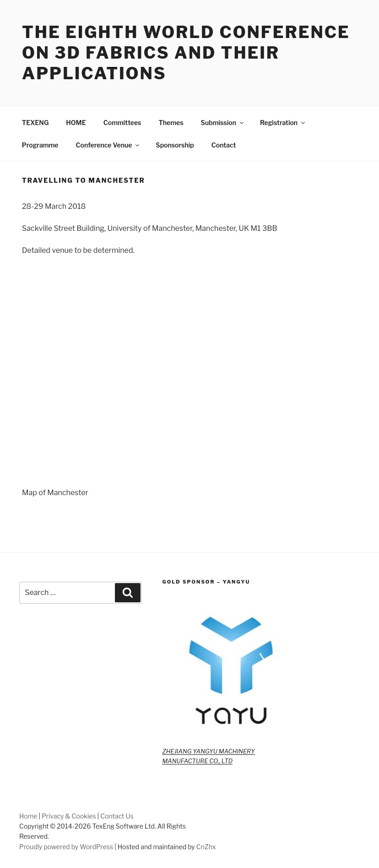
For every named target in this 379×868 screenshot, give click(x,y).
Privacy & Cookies (69, 816)
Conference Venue (108, 145)
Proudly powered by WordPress (66, 847)
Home (28, 816)
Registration (283, 123)
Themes (171, 123)
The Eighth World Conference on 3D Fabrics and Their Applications (186, 53)
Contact (224, 145)
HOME (76, 123)
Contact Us (117, 816)
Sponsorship (175, 145)
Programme (40, 145)
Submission (223, 123)
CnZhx (206, 847)
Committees (122, 123)
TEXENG (35, 123)
